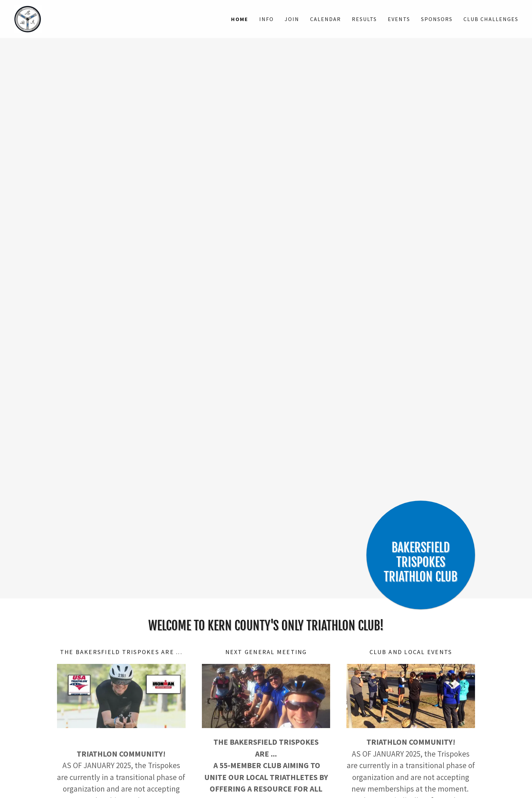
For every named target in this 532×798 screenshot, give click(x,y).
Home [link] (240, 19)
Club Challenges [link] (491, 19)
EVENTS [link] (399, 19)
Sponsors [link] (437, 19)
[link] (28, 18)
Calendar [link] (326, 19)
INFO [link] (267, 19)
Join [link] (292, 19)
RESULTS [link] (364, 19)
